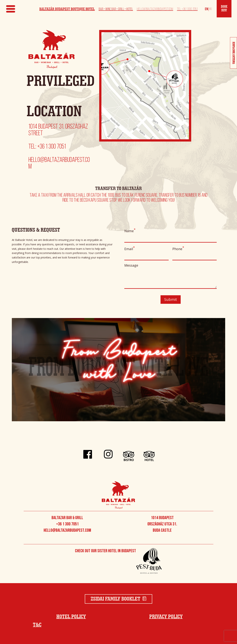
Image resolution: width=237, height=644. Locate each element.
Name (170, 237)
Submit (171, 299)
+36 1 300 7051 (67, 524)
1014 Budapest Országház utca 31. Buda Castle (162, 524)
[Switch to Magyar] (210, 9)
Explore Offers (234, 53)
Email (146, 255)
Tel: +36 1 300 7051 (187, 9)
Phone (195, 255)
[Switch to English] (207, 9)
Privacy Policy (166, 617)
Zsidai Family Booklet (118, 599)
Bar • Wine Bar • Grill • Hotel (116, 9)
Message (170, 277)
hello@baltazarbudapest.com (155, 9)
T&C (37, 625)
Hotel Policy (71, 617)
